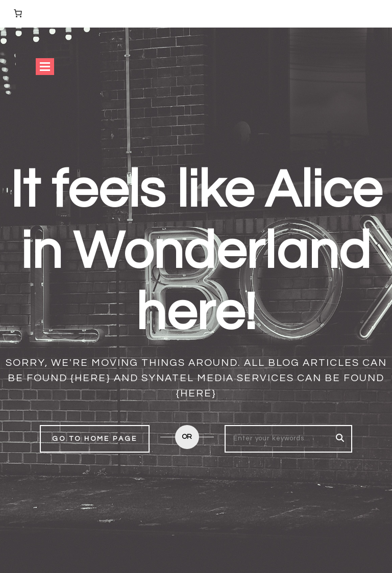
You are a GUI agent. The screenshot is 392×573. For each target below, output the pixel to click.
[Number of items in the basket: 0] (18, 13)
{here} (91, 378)
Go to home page (95, 439)
